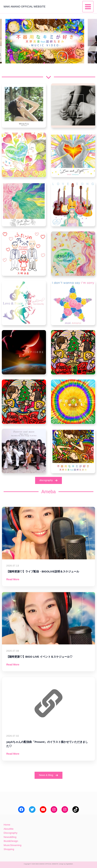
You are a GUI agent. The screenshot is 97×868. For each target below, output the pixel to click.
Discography (10, 833)
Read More (13, 579)
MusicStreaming (12, 845)
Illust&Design (11, 841)
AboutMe (9, 829)
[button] (44, 63)
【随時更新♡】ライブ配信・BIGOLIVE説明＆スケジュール (43, 571)
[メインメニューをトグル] (88, 7)
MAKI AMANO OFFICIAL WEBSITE (25, 7)
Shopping (9, 849)
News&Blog (10, 837)
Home (7, 825)
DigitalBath (69, 864)
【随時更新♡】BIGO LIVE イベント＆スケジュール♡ (39, 657)
